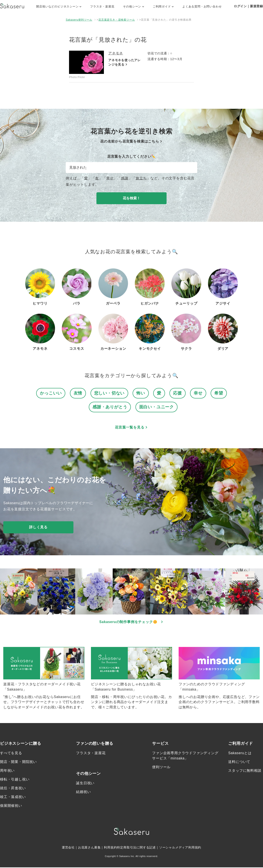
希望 (219, 393)
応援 (178, 393)
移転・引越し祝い (15, 780)
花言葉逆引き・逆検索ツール (117, 20)
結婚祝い (83, 792)
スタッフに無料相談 (245, 771)
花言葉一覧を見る (131, 428)
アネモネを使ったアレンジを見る (124, 63)
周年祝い (7, 771)
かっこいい (51, 393)
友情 (78, 393)
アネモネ (116, 53)
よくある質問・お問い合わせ (202, 6)
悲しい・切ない (109, 393)
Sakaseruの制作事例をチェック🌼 (132, 622)
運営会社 (68, 848)
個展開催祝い (11, 806)
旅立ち (141, 178)
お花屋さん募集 (89, 848)
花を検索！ (131, 198)
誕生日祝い (85, 784)
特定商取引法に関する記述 (136, 848)
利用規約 (110, 848)
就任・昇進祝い (13, 789)
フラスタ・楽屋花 (102, 6)
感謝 (125, 178)
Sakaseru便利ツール (79, 20)
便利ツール (161, 768)
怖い (141, 393)
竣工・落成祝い (13, 797)
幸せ (110, 178)
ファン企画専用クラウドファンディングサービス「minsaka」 (185, 756)
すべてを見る (11, 754)
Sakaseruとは (240, 754)
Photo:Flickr (77, 77)
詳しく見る (38, 527)
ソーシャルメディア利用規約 (180, 848)
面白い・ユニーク (156, 407)
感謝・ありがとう (110, 407)
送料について (239, 762)
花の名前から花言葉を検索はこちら (131, 141)
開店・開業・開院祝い (18, 762)
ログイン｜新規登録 (248, 6)
